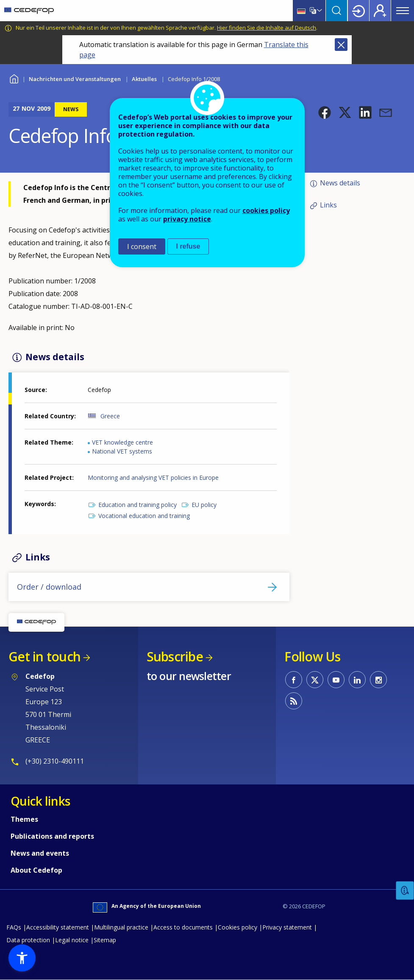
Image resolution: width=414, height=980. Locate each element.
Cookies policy (238, 927)
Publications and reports (52, 836)
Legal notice (72, 940)
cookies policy (266, 210)
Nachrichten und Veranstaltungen (75, 79)
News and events (40, 853)
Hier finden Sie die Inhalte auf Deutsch (267, 28)
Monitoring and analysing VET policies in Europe (153, 477)
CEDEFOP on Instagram (378, 680)
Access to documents (183, 927)
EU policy (204, 505)
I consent (142, 246)
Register (380, 11)
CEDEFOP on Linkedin (357, 680)
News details (340, 183)
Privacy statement (287, 927)
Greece (110, 416)
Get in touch (44, 657)
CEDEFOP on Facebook (294, 680)
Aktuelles (144, 79)
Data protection (28, 940)
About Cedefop (36, 870)
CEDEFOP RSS (294, 701)
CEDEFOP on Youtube (336, 680)
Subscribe (175, 657)
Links (328, 205)
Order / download (49, 587)
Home (14, 78)
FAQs (14, 927)
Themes (24, 819)
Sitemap (105, 940)
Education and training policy (138, 505)
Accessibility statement (58, 927)
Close (341, 45)
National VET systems (122, 451)
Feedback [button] (405, 891)
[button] (325, 112)
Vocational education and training (144, 516)
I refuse (188, 246)
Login (358, 11)
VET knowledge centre (122, 442)
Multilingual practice (121, 927)
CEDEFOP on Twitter (315, 680)
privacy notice (187, 219)
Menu (403, 11)
